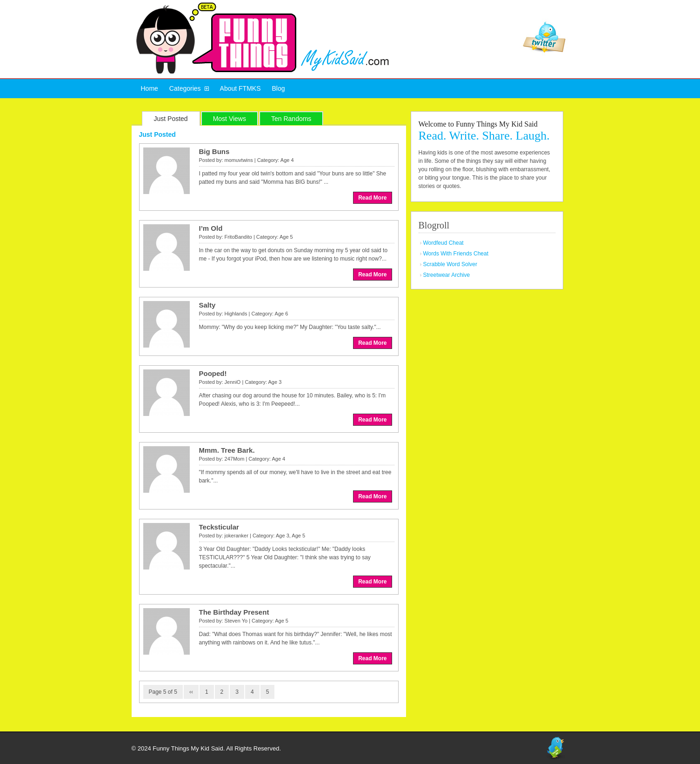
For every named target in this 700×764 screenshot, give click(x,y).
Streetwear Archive (447, 275)
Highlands (236, 314)
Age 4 (287, 160)
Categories (185, 88)
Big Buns (214, 151)
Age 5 (286, 237)
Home (150, 88)
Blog (278, 88)
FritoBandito (238, 237)
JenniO (233, 382)
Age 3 (275, 382)
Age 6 (282, 314)
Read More (372, 198)
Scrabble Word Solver (450, 264)
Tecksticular (219, 527)
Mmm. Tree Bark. (227, 450)
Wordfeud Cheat (443, 243)
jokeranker (237, 536)
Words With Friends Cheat (456, 254)
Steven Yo (236, 621)
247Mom (235, 459)
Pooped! (213, 373)
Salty (207, 305)
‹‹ (191, 692)
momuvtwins (239, 160)
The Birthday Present (234, 612)
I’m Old (211, 228)
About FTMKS (240, 88)
